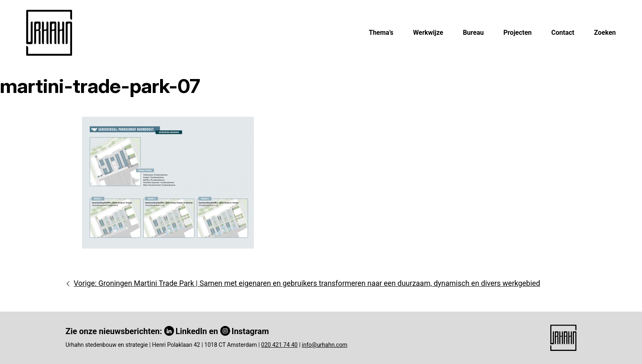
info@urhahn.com (324, 345)
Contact (563, 33)
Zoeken (605, 33)
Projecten (517, 33)
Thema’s (381, 33)
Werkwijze (428, 33)
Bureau (473, 33)
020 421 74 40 (279, 345)
